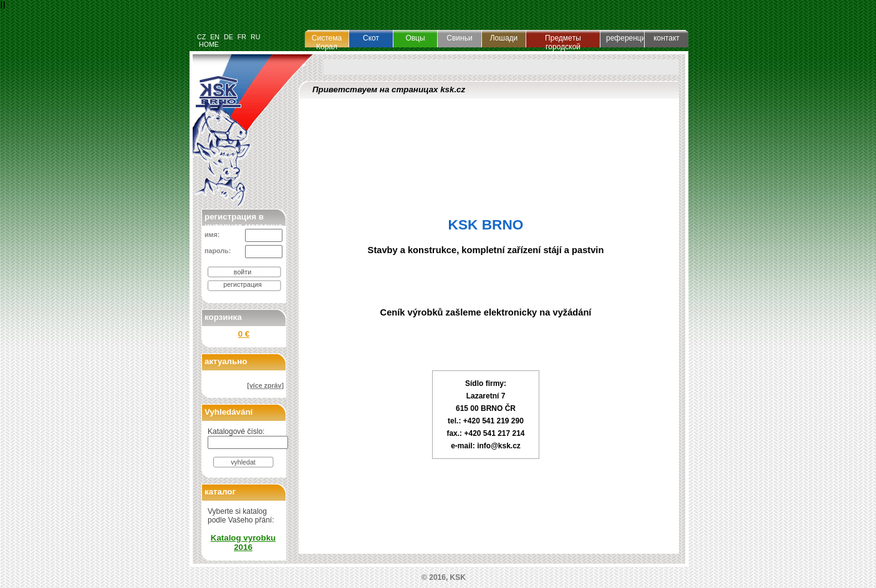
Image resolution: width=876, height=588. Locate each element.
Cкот (371, 38)
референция (628, 38)
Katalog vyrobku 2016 (243, 542)
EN (215, 37)
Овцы (415, 38)
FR (242, 37)
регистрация (243, 284)
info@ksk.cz (499, 446)
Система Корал (327, 42)
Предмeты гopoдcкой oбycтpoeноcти (563, 47)
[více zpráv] (265, 385)
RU (255, 37)
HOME (209, 44)
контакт (667, 38)
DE (229, 37)
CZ (201, 37)
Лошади (504, 38)
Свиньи (459, 38)
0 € (244, 334)
